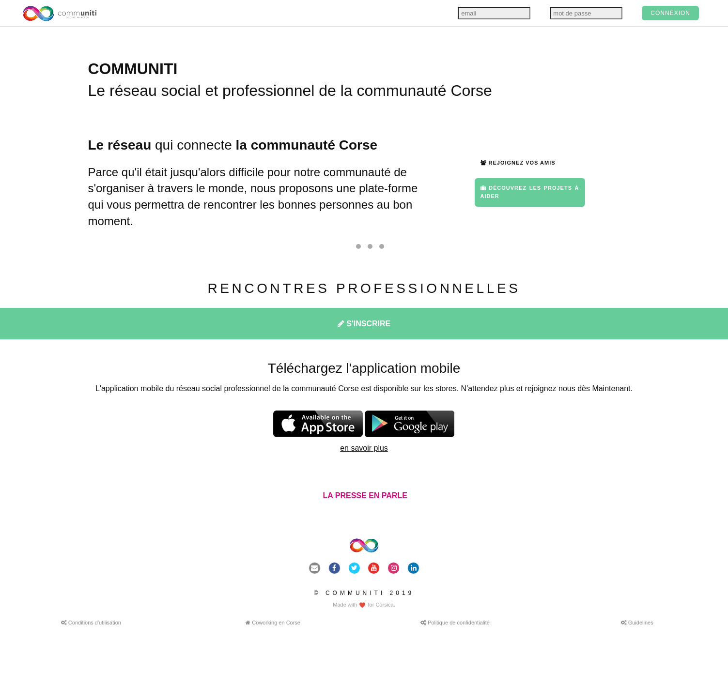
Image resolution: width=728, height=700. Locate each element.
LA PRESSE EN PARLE (364, 495)
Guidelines (637, 623)
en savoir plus (364, 448)
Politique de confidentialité (455, 623)
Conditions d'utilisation (91, 623)
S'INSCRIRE (364, 324)
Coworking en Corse (273, 623)
